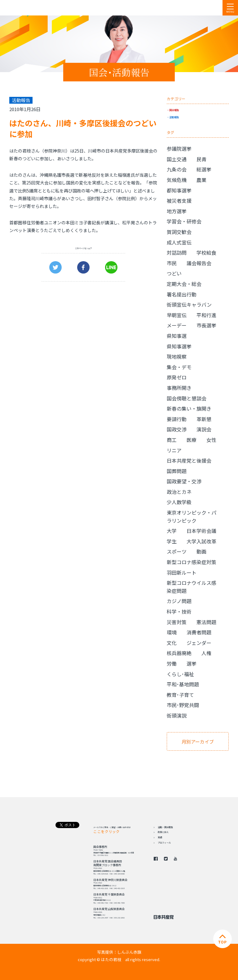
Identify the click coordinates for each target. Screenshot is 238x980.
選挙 (192, 663)
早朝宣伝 (177, 315)
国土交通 (177, 159)
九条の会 (177, 169)
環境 (172, 632)
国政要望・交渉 (184, 481)
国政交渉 (177, 429)
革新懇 (204, 419)
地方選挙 (177, 211)
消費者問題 (199, 632)
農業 (201, 180)
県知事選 (177, 336)
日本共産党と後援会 (189, 460)
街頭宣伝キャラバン (189, 304)
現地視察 (177, 356)
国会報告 (174, 110)
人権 (206, 653)
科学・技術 (179, 611)
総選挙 (204, 169)
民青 (201, 159)
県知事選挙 (179, 346)
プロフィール (164, 843)
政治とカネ (179, 492)
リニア (174, 450)
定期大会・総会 (184, 284)
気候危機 (177, 180)
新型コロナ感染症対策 (192, 562)
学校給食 (206, 253)
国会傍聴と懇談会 (187, 398)
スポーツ (177, 551)
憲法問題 (206, 622)
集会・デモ (179, 367)
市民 (172, 263)
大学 (172, 531)
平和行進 (206, 315)
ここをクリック (106, 831)
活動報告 (174, 117)
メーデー (177, 325)
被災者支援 (179, 201)
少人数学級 (179, 502)
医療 (192, 440)
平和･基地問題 (183, 684)
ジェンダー (199, 643)
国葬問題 (177, 471)
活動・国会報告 (165, 827)
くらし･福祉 (180, 674)
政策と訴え (163, 832)
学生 (172, 541)
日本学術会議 (201, 531)
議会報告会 (199, 263)
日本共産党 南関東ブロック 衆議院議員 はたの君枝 (42, 8)
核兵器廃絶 (179, 653)
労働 (172, 663)
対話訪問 (177, 253)
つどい (174, 273)
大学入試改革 (201, 541)
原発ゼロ (177, 377)
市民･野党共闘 (183, 705)
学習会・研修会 (184, 221)
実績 (160, 837)
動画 (201, 551)
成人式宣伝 (179, 242)
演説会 (204, 429)
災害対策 (177, 622)
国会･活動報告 (119, 72)
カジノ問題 (179, 601)
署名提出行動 (182, 294)
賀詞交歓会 (179, 232)
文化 (172, 643)
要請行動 (177, 419)
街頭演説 (177, 715)
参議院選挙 (179, 149)
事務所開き (179, 388)
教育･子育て (180, 695)
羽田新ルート (182, 572)
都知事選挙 (179, 190)
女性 (211, 440)
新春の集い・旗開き (189, 408)
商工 (172, 440)
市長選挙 (206, 325)
